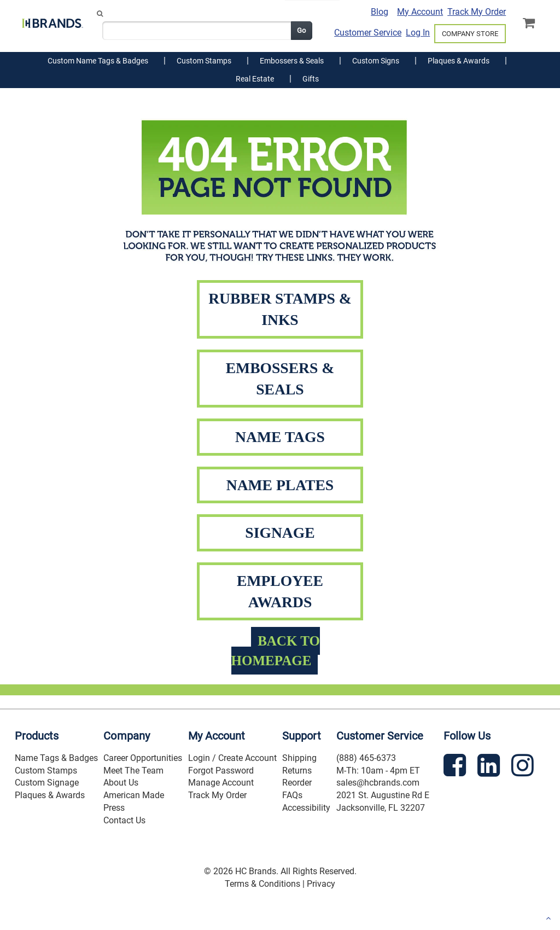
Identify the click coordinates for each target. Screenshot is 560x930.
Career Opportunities (143, 758)
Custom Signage (47, 783)
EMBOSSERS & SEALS (280, 379)
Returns (297, 771)
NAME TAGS (280, 437)
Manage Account (221, 783)
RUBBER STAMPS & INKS (280, 309)
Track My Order (477, 12)
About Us (121, 783)
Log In (418, 33)
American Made (134, 795)
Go (301, 30)
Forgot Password (221, 771)
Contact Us (124, 820)
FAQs (292, 795)
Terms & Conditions (262, 884)
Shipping (299, 758)
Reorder (297, 783)
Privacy (321, 884)
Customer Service (368, 33)
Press (114, 808)
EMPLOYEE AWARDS (280, 591)
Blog (380, 12)
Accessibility (306, 808)
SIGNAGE (280, 533)
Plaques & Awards (50, 795)
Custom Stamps (46, 771)
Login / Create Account (232, 758)
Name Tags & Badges (56, 758)
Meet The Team (133, 771)
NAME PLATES (280, 485)
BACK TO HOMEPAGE (276, 651)
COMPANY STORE (470, 34)
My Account (420, 12)
